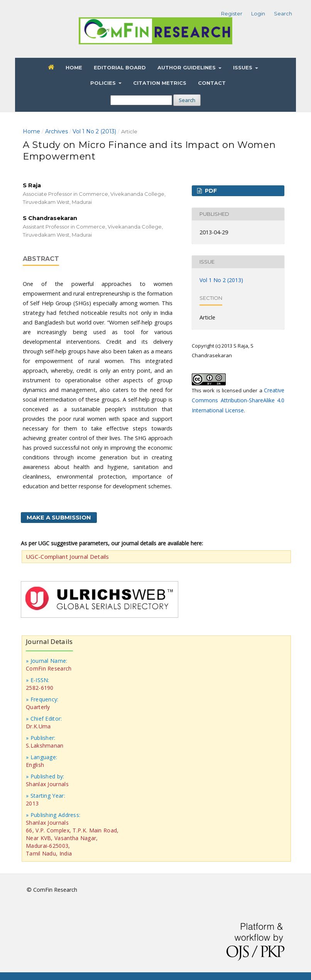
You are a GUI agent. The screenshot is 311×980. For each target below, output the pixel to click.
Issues (243, 67)
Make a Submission (59, 517)
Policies (104, 83)
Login (258, 13)
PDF (210, 191)
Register (232, 13)
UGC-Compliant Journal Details (68, 556)
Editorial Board (120, 67)
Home (74, 67)
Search (187, 100)
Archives (57, 131)
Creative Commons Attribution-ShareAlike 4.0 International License (238, 400)
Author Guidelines (187, 67)
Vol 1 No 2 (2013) (94, 131)
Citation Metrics (160, 83)
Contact (212, 83)
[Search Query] (141, 100)
